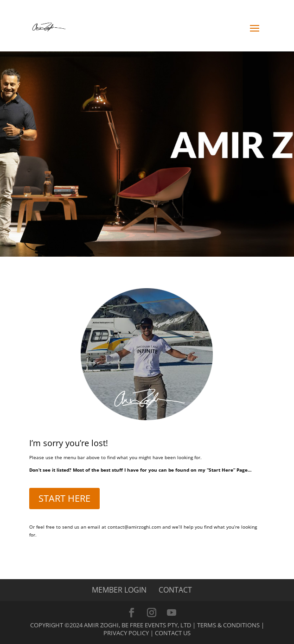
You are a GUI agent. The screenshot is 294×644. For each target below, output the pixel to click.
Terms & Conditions (228, 625)
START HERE (64, 498)
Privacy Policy (126, 633)
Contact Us (173, 633)
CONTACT (175, 590)
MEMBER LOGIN (119, 590)
